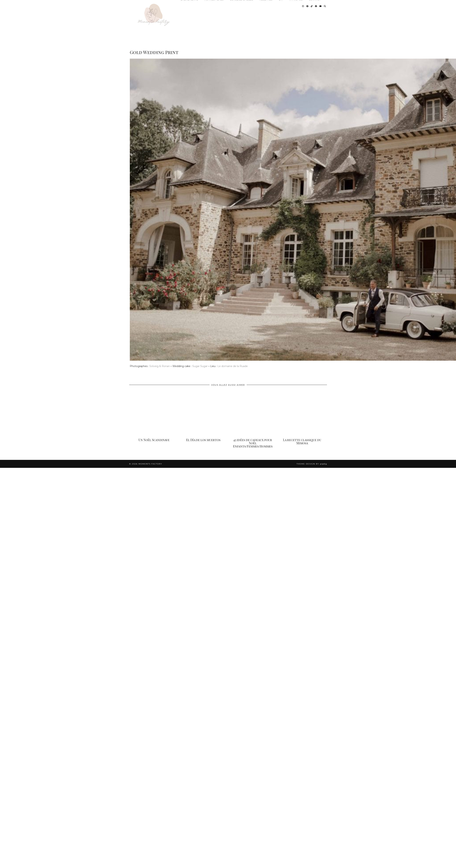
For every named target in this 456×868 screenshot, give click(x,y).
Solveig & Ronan (160, 366)
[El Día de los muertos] (203, 414)
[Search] (325, 6)
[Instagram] (303, 6)
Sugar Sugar (200, 366)
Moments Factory (150, 464)
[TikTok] (312, 6)
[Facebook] (316, 6)
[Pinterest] (308, 6)
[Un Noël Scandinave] (154, 414)
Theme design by (312, 464)
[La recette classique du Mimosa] (302, 414)
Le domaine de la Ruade (233, 366)
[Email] (321, 6)
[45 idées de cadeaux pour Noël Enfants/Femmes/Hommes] (253, 414)
